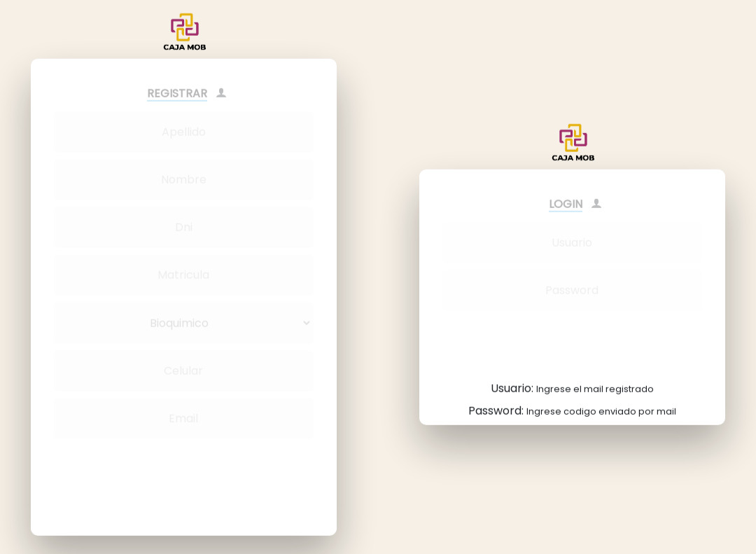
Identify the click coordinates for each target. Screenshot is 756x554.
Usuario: (572, 381)
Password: (572, 404)
